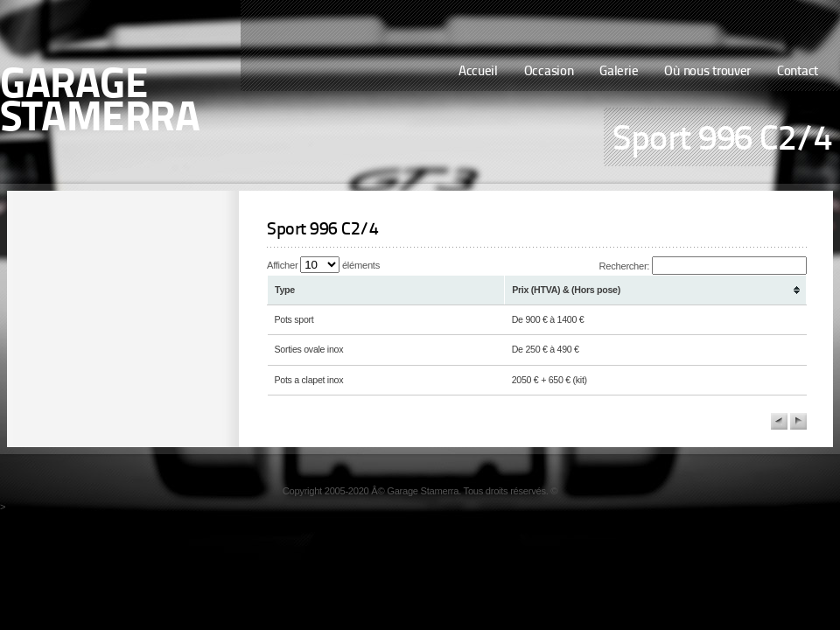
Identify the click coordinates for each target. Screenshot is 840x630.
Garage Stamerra (100, 103)
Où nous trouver (707, 72)
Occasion (549, 72)
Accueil (478, 72)
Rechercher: (703, 266)
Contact (798, 72)
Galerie (619, 72)
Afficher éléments (323, 265)
